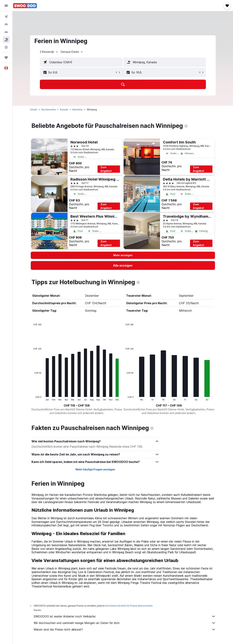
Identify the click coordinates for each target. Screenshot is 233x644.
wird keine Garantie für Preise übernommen (129, 606)
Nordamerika (49, 110)
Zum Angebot (106, 169)
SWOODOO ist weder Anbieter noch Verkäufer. (125, 616)
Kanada (64, 110)
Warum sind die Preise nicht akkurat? (125, 629)
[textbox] (81, 62)
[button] (6, 6)
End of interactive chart (32, 398)
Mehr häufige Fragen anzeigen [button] (95, 469)
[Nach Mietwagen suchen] (6, 32)
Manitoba (77, 110)
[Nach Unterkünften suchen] (6, 24)
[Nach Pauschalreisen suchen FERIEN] (6, 40)
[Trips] (6, 58)
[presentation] (186, 126)
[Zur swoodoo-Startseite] (25, 6)
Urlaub (34, 110)
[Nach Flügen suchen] (6, 17)
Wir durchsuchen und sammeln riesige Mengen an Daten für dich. (125, 623)
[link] (123, 265)
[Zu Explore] (6, 47)
